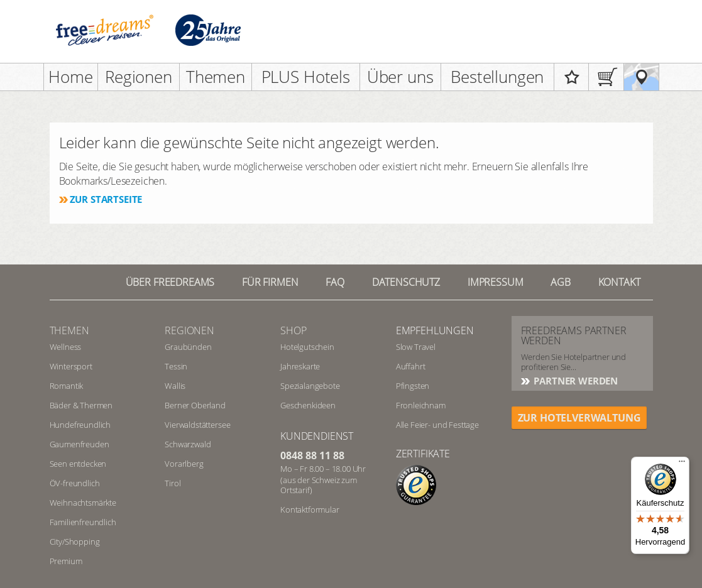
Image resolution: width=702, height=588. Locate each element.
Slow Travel (416, 347)
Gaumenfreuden (80, 444)
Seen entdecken (78, 464)
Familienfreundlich (83, 522)
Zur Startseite (106, 199)
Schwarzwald (188, 444)
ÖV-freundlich (75, 483)
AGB (561, 282)
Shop (293, 330)
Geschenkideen (308, 405)
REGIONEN (189, 330)
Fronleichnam (421, 405)
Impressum (496, 282)
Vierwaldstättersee (197, 425)
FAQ (335, 282)
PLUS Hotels (306, 77)
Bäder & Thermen (81, 405)
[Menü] (682, 464)
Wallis (175, 386)
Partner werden (575, 381)
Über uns (400, 77)
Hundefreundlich (80, 425)
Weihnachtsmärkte (83, 503)
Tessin (176, 366)
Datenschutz (406, 282)
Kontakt (619, 282)
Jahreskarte (300, 366)
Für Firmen (270, 282)
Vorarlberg (184, 464)
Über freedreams (170, 282)
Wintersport (71, 366)
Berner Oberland (195, 405)
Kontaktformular (310, 509)
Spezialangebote (310, 386)
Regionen (139, 77)
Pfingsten (413, 386)
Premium (66, 561)
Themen (216, 77)
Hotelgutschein (307, 347)
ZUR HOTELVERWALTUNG (579, 418)
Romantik (67, 386)
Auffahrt (411, 366)
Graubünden (188, 347)
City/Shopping (75, 542)
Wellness (66, 347)
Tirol (173, 483)
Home (70, 77)
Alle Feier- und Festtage (437, 425)
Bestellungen (497, 77)
